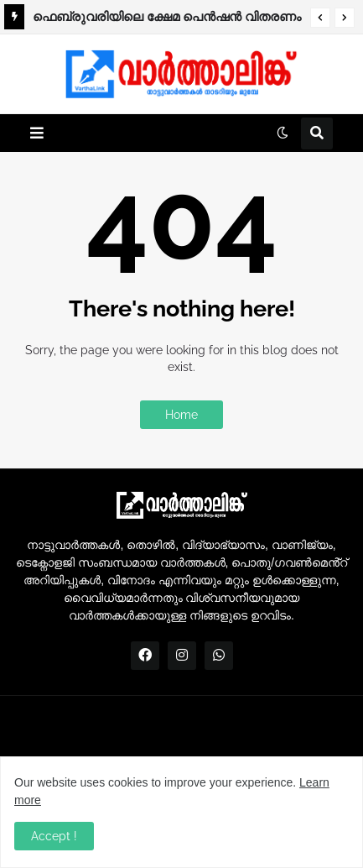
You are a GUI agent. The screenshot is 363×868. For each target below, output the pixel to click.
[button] (320, 18)
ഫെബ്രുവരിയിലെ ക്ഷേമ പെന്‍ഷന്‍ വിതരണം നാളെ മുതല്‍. (167, 19)
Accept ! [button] (54, 836)
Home (181, 415)
